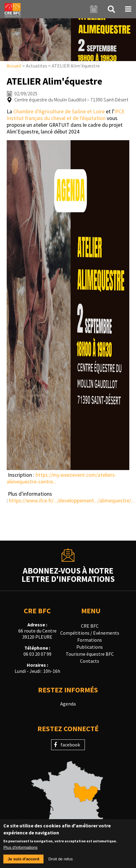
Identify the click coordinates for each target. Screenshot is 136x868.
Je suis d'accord (23, 862)
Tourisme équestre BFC (90, 654)
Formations (90, 640)
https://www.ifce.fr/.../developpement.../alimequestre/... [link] (72, 501)
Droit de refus (61, 862)
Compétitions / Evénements (90, 633)
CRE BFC (90, 626)
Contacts (90, 661)
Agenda (68, 704)
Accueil (14, 66)
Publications (90, 647)
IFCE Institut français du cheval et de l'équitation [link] (66, 115)
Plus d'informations (20, 850)
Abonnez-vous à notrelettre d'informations (68, 574)
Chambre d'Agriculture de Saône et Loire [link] (59, 111)
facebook (70, 745)
